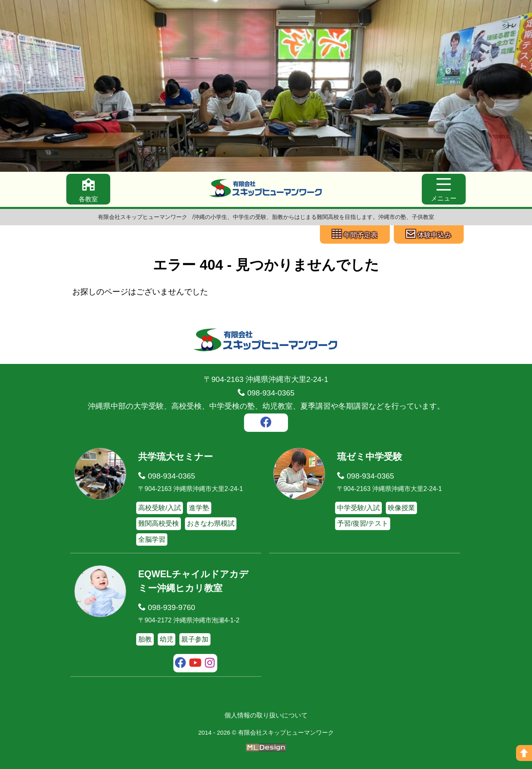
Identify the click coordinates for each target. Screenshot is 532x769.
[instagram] (210, 664)
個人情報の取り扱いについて (266, 715)
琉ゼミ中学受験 (370, 457)
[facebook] (266, 423)
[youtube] (196, 664)
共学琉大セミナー (176, 457)
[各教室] (88, 189)
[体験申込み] (429, 234)
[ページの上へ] (524, 753)
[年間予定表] (355, 234)
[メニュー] (444, 189)
